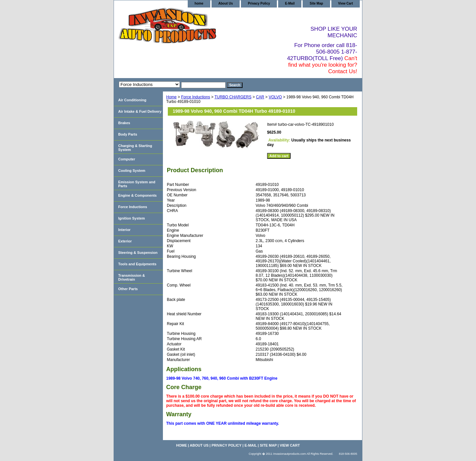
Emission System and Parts (137, 184)
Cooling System (132, 171)
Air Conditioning (132, 100)
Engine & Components (137, 195)
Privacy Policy (259, 3)
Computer (127, 159)
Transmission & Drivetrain (132, 277)
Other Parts (128, 289)
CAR (260, 97)
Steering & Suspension (138, 253)
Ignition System (132, 218)
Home (171, 97)
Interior (124, 230)
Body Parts (128, 134)
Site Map (316, 3)
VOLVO (275, 97)
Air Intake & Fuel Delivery (140, 111)
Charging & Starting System (135, 148)
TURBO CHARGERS (233, 97)
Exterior (125, 241)
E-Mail (290, 3)
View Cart (346, 3)
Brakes (124, 123)
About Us (226, 3)
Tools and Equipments (137, 264)
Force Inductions (196, 97)
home (199, 3)
